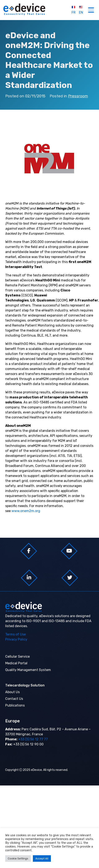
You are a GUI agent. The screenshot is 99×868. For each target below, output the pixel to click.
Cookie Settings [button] (18, 858)
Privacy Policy (16, 639)
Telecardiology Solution (25, 685)
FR (74, 10)
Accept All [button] (42, 858)
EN (81, 10)
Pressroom (78, 96)
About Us (12, 692)
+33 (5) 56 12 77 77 (33, 739)
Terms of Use (15, 634)
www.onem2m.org (26, 511)
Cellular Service (17, 656)
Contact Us (14, 699)
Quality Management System (28, 670)
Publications (15, 705)
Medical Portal (16, 663)
